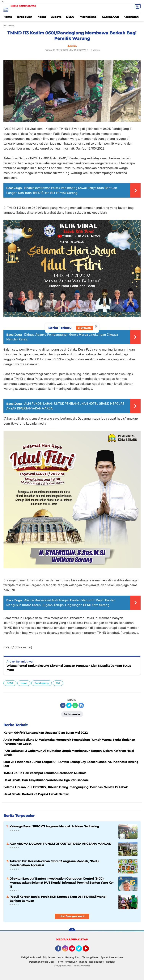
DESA (70, 17)
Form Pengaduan (67, 962)
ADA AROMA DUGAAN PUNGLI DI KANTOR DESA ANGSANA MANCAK (60, 844)
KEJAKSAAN (110, 17)
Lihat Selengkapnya (72, 916)
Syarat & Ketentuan (112, 957)
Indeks (41, 17)
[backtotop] (72, 931)
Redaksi (111, 962)
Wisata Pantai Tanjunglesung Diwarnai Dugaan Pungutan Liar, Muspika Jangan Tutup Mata (69, 668)
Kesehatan (131, 17)
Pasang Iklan (73, 957)
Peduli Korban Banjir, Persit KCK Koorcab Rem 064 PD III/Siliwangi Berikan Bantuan (58, 899)
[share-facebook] (63, 705)
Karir (60, 957)
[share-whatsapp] (75, 705)
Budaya (56, 17)
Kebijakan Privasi (31, 957)
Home (8, 17)
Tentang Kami (90, 957)
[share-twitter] (69, 705)
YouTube (88, 950)
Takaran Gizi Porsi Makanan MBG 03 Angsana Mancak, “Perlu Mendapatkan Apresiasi (54, 863)
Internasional (88, 17)
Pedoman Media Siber (42, 962)
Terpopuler (24, 17)
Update (85, 328)
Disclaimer (49, 957)
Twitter (81, 950)
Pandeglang (42, 683)
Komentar (72, 714)
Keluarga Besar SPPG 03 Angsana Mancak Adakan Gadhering (54, 826)
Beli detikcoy (97, 962)
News (24, 683)
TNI (58, 683)
